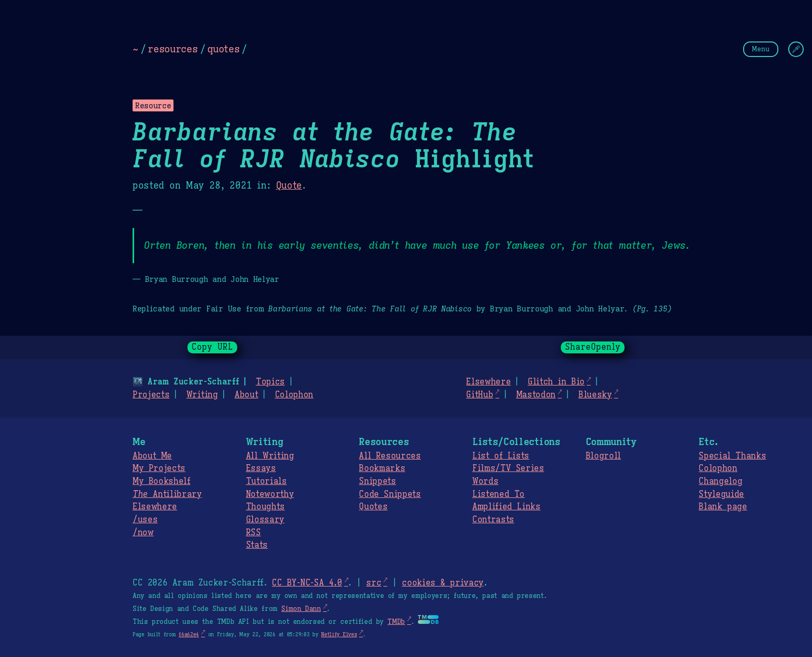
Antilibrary (167, 494)
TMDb (396, 622)
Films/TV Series (508, 468)
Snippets (377, 481)
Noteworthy (270, 494)
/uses (145, 520)
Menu (761, 49)
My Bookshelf (162, 481)
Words (485, 481)
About (246, 395)
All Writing (270, 456)
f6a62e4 (189, 634)
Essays (261, 468)
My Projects (159, 468)
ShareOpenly (593, 347)
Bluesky (595, 395)
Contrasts (493, 520)
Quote (289, 185)
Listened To (498, 494)
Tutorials (266, 481)
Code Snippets (390, 494)
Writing (202, 395)
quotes (223, 49)
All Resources (390, 456)
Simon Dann (301, 609)
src (374, 583)
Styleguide (721, 494)
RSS (253, 533)
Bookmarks (382, 468)
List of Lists (501, 456)
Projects (151, 395)
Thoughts (265, 507)
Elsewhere (488, 382)
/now (143, 533)
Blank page (723, 507)
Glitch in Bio (556, 382)
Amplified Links (506, 507)
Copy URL (212, 347)
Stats (257, 545)
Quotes (373, 507)
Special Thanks (732, 456)
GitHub (480, 395)
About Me (152, 456)
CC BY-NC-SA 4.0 (307, 583)
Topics (270, 382)
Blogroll (603, 456)
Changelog (720, 481)
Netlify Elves (339, 634)
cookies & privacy (443, 583)
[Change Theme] (796, 49)
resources (172, 49)
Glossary (265, 520)
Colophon (294, 395)
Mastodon (535, 395)
